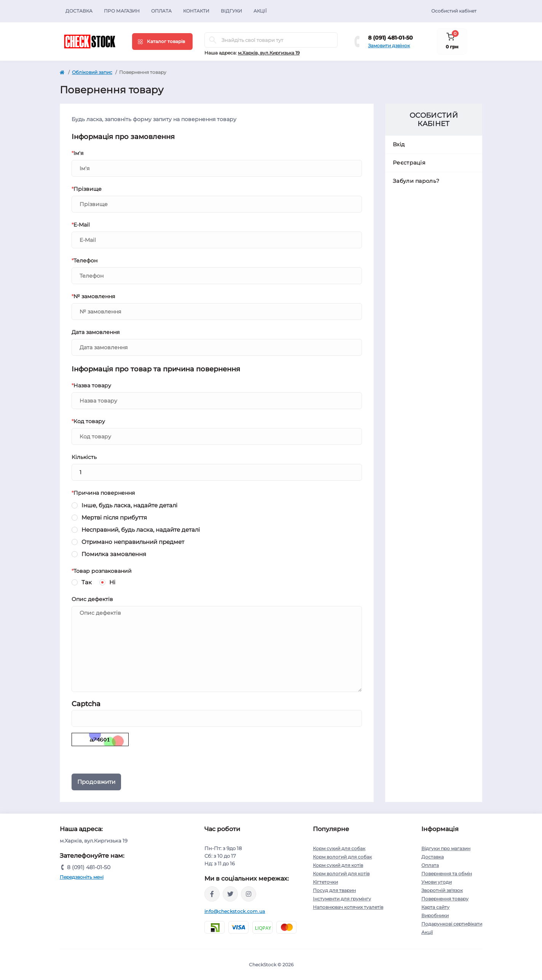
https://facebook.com (212, 894)
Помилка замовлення (114, 554)
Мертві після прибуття (114, 517)
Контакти (196, 11)
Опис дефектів (92, 599)
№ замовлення (93, 296)
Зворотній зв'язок (442, 890)
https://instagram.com (249, 894)
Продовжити (96, 782)
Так (87, 582)
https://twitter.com (230, 894)
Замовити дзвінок (389, 46)
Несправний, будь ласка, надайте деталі (141, 529)
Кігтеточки (325, 882)
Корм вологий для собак (342, 857)
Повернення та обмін (447, 874)
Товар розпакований (102, 571)
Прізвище (87, 189)
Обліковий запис (92, 72)
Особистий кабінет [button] (454, 11)
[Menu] (162, 42)
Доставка (79, 11)
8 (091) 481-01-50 (391, 38)
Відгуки (231, 11)
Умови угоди (437, 882)
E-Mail (81, 225)
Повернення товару (445, 899)
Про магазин (122, 11)
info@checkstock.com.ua (235, 911)
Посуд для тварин (334, 890)
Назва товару (91, 385)
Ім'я (77, 153)
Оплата (161, 11)
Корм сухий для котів (338, 865)
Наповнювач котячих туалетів (348, 907)
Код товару (88, 421)
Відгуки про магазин (446, 848)
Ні (112, 582)
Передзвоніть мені (82, 877)
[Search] (213, 40)
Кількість (84, 457)
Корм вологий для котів (341, 874)
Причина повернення (103, 493)
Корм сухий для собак (339, 848)
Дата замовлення (96, 332)
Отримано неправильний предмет (133, 541)
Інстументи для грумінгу (342, 899)
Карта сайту (435, 907)
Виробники (435, 915)
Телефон (84, 261)
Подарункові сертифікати (452, 924)
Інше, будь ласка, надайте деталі (129, 505)
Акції (260, 11)
